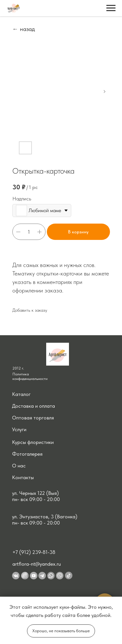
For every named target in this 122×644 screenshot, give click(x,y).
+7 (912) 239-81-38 (34, 552)
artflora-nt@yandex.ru (37, 564)
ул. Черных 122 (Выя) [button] (35, 493)
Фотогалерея (27, 454)
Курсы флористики (33, 442)
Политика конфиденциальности (30, 376)
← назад (24, 29)
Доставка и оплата (34, 406)
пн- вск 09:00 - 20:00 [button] (36, 499)
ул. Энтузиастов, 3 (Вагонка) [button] (45, 517)
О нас (19, 466)
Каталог (21, 394)
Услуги (19, 429)
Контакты (23, 477)
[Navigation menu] (111, 8)
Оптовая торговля (33, 418)
